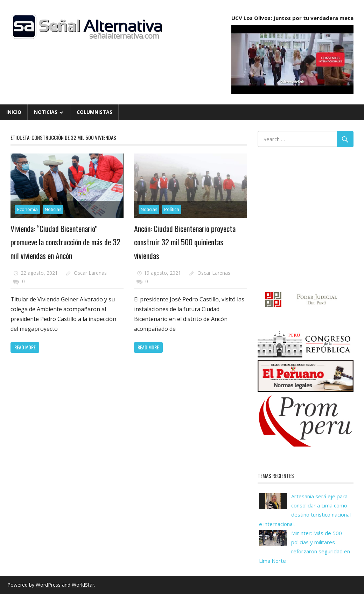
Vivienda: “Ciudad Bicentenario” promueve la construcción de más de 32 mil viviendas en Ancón (65, 242)
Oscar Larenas (90, 273)
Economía (27, 209)
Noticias (46, 112)
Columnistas (94, 112)
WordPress (48, 585)
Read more (25, 347)
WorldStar (83, 585)
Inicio (14, 112)
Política (172, 209)
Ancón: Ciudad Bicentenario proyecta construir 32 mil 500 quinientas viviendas (185, 242)
